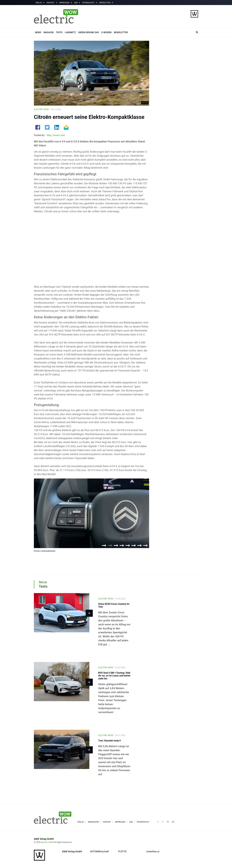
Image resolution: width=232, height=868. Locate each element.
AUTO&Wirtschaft (99, 851)
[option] (92, 516)
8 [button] (145, 545)
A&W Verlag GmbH (44, 839)
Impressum (120, 822)
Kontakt (107, 822)
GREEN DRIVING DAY (89, 32)
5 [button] (128, 545)
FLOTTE (122, 851)
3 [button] (116, 545)
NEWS (38, 32)
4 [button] (122, 545)
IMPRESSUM (64, 3)
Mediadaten (93, 822)
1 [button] (104, 545)
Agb (131, 822)
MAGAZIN (48, 32)
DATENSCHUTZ (88, 3)
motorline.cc (153, 851)
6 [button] (134, 545)
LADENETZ (70, 32)
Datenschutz (143, 822)
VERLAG (39, 3)
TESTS (59, 32)
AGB (76, 3)
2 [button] (110, 545)
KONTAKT (51, 3)
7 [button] (140, 545)
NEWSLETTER (105, 3)
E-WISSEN (106, 32)
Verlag (80, 822)
